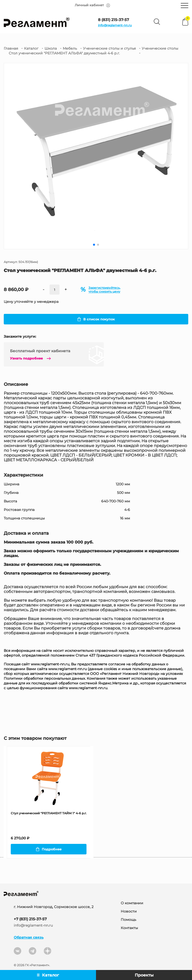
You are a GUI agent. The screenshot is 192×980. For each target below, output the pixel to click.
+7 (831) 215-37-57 (30, 919)
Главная (11, 48)
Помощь (128, 920)
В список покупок (96, 319)
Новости (129, 912)
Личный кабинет (92, 5)
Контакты (129, 928)
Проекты (144, 975)
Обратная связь (29, 938)
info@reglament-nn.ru (115, 25)
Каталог (31, 48)
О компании (132, 904)
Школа (51, 48)
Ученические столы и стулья (109, 48)
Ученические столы (160, 48)
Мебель (70, 48)
